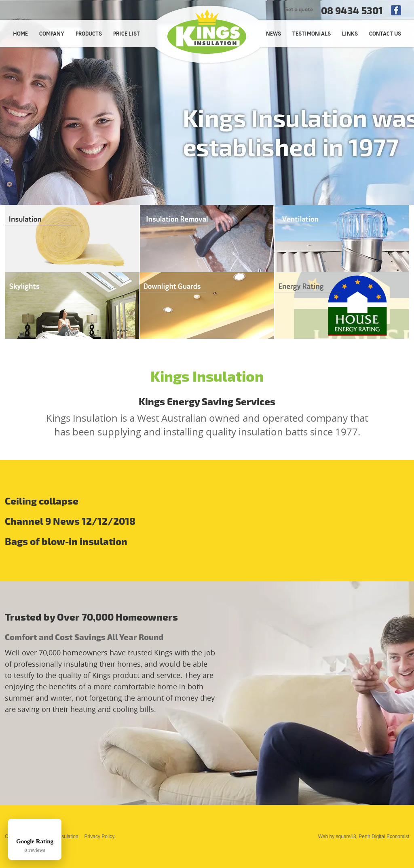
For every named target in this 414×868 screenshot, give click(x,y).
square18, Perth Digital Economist (373, 836)
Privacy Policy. (100, 836)
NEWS (274, 34)
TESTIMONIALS (312, 34)
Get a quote (299, 10)
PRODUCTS (89, 34)
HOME (20, 34)
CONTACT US (385, 34)
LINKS (350, 34)
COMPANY (52, 34)
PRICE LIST (127, 34)
